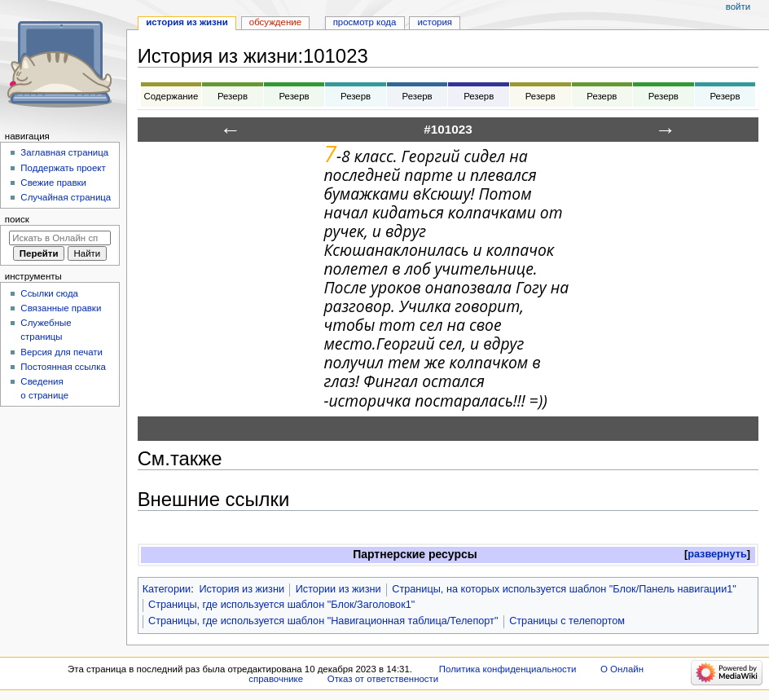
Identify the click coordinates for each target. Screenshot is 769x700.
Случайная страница (66, 197)
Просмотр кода (365, 22)
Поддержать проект (63, 168)
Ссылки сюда (49, 293)
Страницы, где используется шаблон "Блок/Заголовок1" (281, 605)
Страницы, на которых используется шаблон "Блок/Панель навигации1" (564, 589)
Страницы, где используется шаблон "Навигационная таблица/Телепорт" (323, 621)
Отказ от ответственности (383, 679)
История (435, 22)
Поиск (17, 219)
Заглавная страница (64, 152)
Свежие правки (53, 183)
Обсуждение (275, 22)
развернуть (717, 554)
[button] (717, 555)
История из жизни (242, 589)
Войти (738, 7)
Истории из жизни (338, 589)
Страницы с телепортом (567, 621)
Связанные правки (61, 308)
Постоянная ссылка (63, 367)
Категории (167, 589)
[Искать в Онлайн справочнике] (60, 238)
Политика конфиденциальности (508, 669)
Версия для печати (62, 352)
